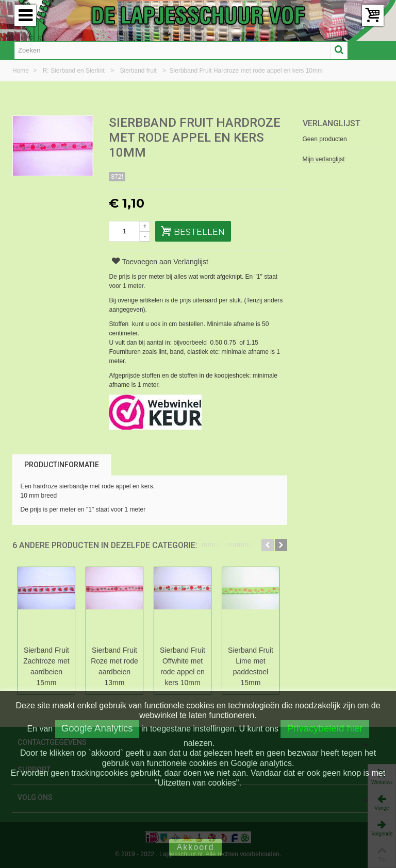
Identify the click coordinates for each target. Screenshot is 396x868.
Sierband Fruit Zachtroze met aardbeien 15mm (46, 666)
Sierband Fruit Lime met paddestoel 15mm (251, 666)
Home (21, 71)
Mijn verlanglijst (324, 159)
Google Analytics (97, 728)
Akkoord (196, 847)
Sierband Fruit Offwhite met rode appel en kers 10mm (183, 666)
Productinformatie (62, 465)
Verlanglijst (332, 123)
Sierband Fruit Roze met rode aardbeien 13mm (114, 666)
